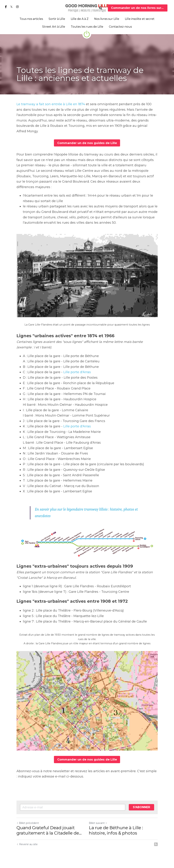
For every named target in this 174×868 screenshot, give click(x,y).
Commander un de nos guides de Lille (87, 143)
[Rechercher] (101, 8)
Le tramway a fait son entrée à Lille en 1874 (51, 104)
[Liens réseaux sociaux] (6, 7)
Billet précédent (28, 823)
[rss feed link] (156, 844)
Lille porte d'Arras (77, 372)
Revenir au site (27, 844)
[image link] (87, 8)
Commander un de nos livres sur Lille (139, 8)
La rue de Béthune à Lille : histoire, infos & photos (116, 830)
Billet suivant (98, 823)
